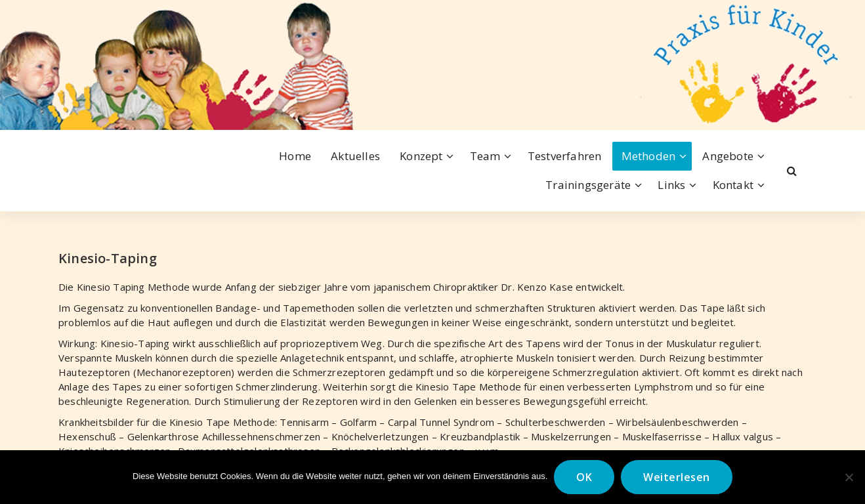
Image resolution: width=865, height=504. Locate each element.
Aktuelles (355, 156)
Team (485, 156)
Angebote (728, 156)
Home (295, 156)
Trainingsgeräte (588, 185)
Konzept (421, 156)
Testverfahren (565, 156)
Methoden (649, 156)
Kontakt (733, 185)
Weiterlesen (677, 477)
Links (671, 185)
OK (584, 477)
